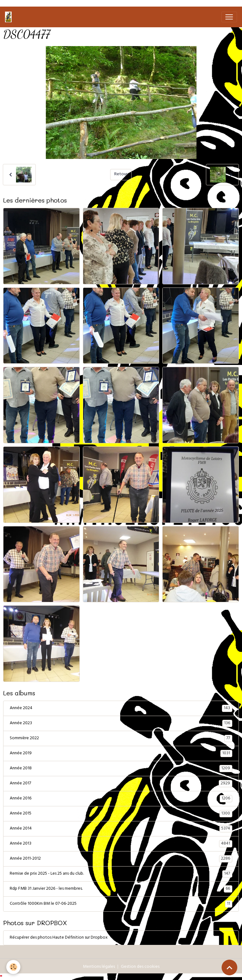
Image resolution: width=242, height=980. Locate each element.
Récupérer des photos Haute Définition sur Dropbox (59, 938)
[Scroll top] (229, 967)
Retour (121, 174)
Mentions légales (99, 967)
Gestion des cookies (140, 967)
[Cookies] (13, 967)
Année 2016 (121, 799)
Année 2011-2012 (121, 859)
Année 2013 (121, 844)
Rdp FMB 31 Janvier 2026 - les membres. (121, 889)
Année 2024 (121, 709)
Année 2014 (121, 829)
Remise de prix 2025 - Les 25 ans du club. (121, 874)
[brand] (10, 17)
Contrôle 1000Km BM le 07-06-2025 (121, 904)
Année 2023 (121, 724)
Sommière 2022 (121, 739)
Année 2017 (121, 784)
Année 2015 (121, 814)
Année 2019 (121, 754)
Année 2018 (121, 769)
